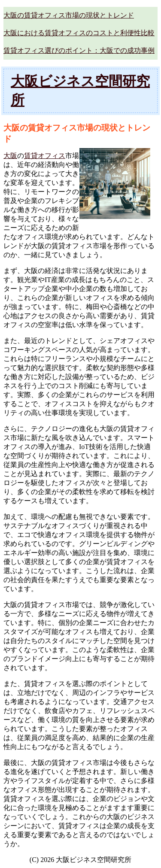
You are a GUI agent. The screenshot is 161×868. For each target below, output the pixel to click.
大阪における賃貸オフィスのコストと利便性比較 (79, 33)
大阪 (10, 156)
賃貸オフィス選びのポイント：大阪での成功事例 (79, 50)
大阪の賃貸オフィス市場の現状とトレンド (69, 15)
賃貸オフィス (45, 156)
